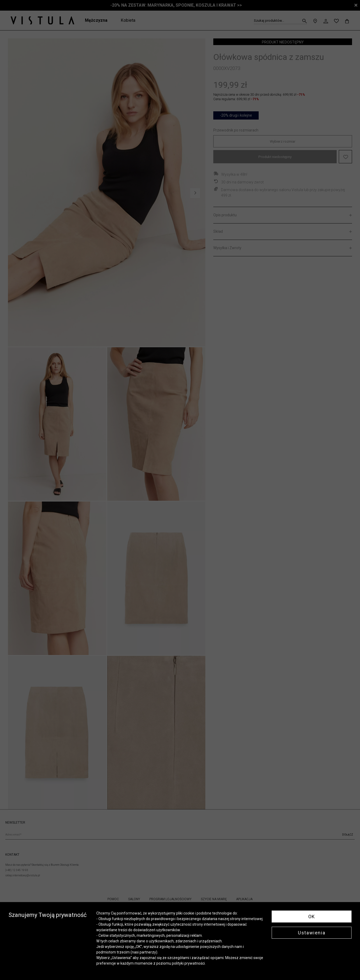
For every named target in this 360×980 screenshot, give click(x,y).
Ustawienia (312, 933)
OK (312, 917)
